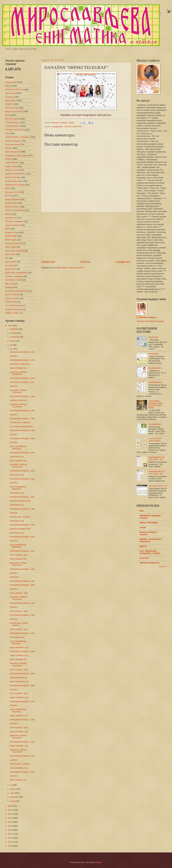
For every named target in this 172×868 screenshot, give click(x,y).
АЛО (7, 133)
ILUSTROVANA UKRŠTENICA (155, 440)
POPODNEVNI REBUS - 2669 (22, 396)
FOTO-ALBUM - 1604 (19, 728)
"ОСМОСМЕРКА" (12, 126)
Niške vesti (10, 284)
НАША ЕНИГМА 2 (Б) (19, 746)
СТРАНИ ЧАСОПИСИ (14, 130)
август (13, 341)
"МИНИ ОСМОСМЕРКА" (15, 174)
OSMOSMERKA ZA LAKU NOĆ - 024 (157, 473)
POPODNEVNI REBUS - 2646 (22, 720)
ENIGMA (9, 148)
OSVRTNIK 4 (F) (17, 457)
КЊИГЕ (8, 214)
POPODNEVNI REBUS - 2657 (22, 551)
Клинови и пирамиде (14, 221)
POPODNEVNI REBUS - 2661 (22, 497)
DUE (142, 511)
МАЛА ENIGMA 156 (18, 461)
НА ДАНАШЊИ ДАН (14, 181)
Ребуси (8, 86)
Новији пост (48, 262)
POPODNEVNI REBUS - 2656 (22, 569)
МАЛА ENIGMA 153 (18, 780)
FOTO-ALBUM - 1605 (19, 693)
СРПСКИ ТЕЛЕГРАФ (73, 127)
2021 (10, 818)
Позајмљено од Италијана (16, 155)
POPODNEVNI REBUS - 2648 (22, 686)
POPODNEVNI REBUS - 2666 (22, 430)
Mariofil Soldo (11, 240)
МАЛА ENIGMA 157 (18, 368)
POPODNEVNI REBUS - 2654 (22, 585)
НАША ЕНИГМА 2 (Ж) (19, 648)
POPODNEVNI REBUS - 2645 (22, 742)
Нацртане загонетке (14, 111)
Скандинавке (57, 127)
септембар (15, 337)
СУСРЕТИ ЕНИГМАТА (15, 210)
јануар (13, 801)
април (13, 789)
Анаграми (9, 97)
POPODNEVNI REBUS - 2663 (22, 471)
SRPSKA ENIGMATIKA (150, 563)
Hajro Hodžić (10, 254)
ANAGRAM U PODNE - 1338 (22, 382)
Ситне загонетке (12, 144)
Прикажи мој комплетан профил (150, 321)
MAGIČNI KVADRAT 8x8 (20, 501)
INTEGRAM (153, 354)
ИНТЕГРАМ (153, 337)
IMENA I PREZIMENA (149, 523)
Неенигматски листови (15, 185)
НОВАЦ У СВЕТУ (13, 313)
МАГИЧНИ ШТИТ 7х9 (158, 486)
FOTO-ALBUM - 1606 (19, 670)
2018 (10, 830)
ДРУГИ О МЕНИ (12, 295)
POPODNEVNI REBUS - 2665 (22, 439)
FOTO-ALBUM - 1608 (19, 611)
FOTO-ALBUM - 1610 (19, 555)
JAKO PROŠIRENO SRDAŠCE (18, 448)
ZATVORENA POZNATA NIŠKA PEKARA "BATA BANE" (156, 404)
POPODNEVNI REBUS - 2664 (22, 453)
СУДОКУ (9, 104)
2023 (10, 810)
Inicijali (143, 527)
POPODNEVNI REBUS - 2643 (22, 772)
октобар (14, 333)
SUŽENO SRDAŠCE (18, 400)
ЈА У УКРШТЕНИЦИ (14, 306)
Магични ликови (12, 119)
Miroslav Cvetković (148, 317)
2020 (10, 822)
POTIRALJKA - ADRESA (20, 423)
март (12, 793)
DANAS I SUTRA (12, 170)
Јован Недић (11, 247)
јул (12, 345)
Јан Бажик (9, 265)
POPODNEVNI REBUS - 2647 (22, 702)
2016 (10, 838)
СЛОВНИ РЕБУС (12, 207)
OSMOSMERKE (155, 382)
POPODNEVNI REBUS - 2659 (22, 525)
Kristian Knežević (12, 298)
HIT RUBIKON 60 (17, 637)
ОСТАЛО (9, 196)
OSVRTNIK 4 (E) (17, 475)
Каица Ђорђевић (12, 199)
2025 (10, 326)
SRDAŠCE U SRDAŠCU (20, 364)
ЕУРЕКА (9, 159)
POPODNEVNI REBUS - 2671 (22, 360)
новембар (15, 329)
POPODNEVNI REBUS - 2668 (22, 411)
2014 (10, 846)
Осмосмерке (10, 100)
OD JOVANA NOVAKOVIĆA (21, 427)
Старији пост (123, 262)
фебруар (14, 797)
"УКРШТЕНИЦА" (12, 123)
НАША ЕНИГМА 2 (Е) (19, 655)
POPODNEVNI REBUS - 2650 (22, 651)
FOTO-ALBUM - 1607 (19, 629)
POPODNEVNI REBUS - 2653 (22, 603)
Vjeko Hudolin (11, 262)
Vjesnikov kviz (11, 218)
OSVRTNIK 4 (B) (17, 521)
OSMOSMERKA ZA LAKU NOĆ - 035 (157, 458)
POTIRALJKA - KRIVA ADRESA (19, 624)
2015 (10, 842)
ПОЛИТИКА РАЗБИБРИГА (16, 273)
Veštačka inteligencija (14, 309)
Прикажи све (163, 566)
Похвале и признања (14, 276)
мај (12, 785)
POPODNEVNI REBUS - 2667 (22, 419)
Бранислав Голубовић (15, 251)
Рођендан (9, 287)
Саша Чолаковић (12, 225)
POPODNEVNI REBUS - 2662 (22, 479)
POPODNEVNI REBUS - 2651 (22, 633)
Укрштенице (10, 93)
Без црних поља (12, 192)
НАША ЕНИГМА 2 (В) (19, 732)
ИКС (7, 258)
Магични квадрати (13, 141)
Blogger (99, 862)
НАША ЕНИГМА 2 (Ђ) (19, 682)
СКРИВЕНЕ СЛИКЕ (13, 280)
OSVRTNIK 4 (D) (17, 493)
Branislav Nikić (11, 203)
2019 (10, 826)
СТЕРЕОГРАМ (11, 302)
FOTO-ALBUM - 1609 (19, 593)
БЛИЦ (8, 115)
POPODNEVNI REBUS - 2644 (22, 756)
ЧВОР (8, 188)
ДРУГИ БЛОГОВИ (13, 177)
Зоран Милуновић (13, 152)
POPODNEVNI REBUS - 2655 (22, 581)
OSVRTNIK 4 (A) (17, 533)
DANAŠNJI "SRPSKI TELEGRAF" (18, 373)
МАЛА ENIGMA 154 (18, 659)
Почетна (85, 262)
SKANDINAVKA (155, 368)
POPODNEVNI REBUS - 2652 (22, 615)
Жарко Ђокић (11, 166)
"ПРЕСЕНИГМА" (12, 163)
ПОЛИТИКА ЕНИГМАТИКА (17, 291)
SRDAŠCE (14, 577)
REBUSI (143, 546)
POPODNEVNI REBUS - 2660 (22, 509)
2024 (10, 806)
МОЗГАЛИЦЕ (11, 236)
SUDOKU (14, 356)
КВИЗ (7, 229)
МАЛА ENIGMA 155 (18, 559)
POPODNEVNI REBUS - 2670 (22, 378)
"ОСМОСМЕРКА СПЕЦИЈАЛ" (18, 137)
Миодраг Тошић (12, 232)
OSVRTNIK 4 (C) (17, 505)
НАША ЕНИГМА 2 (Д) (19, 698)
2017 (10, 834)
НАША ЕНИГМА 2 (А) (19, 768)
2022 (10, 814)
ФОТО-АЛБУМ (11, 108)
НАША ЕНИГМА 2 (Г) (19, 716)
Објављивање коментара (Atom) (70, 268)
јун (12, 349)
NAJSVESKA (11, 269)
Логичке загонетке (13, 243)
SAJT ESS (144, 558)
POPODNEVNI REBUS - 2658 (22, 537)
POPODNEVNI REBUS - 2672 (22, 352)
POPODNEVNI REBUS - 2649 (22, 674)
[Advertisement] (86, 236)
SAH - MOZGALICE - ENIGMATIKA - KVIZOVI (150, 552)
